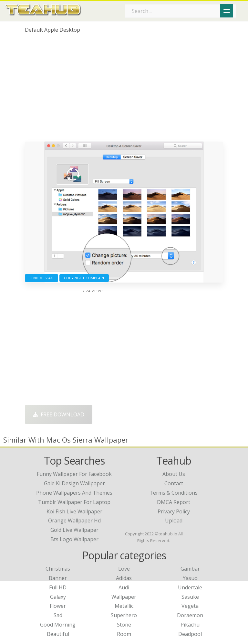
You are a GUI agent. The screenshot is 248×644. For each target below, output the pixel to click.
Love (124, 569)
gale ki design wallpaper (74, 483)
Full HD (58, 587)
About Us (174, 474)
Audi (124, 587)
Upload (174, 521)
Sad (58, 615)
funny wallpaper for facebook (74, 474)
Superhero (124, 615)
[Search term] (181, 11)
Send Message (41, 278)
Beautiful (58, 634)
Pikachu (190, 625)
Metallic (124, 606)
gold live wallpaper (74, 530)
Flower (58, 606)
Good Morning (58, 625)
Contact (174, 483)
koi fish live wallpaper (74, 511)
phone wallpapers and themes (74, 493)
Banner (58, 578)
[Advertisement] (124, 90)
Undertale (190, 587)
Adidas (124, 578)
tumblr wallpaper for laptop (74, 502)
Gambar (190, 569)
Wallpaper (124, 597)
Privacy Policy (174, 511)
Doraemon (190, 615)
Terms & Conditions (174, 493)
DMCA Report (174, 502)
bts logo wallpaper (74, 539)
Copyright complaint (84, 278)
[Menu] (227, 11)
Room (124, 634)
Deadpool (190, 634)
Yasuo (190, 578)
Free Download (59, 414)
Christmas (58, 569)
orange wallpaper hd (74, 521)
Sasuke (190, 597)
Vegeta (190, 606)
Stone (124, 625)
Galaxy (58, 597)
